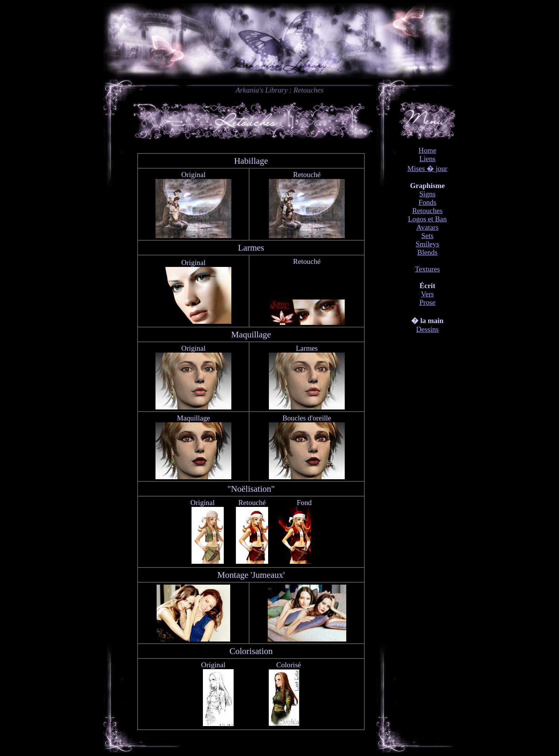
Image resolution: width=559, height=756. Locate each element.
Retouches (427, 211)
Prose (428, 302)
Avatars (427, 227)
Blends (427, 252)
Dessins (427, 329)
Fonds (428, 202)
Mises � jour (427, 169)
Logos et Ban (427, 219)
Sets (427, 236)
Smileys (427, 244)
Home (428, 150)
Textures (427, 269)
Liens (428, 159)
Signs (428, 194)
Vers (427, 294)
